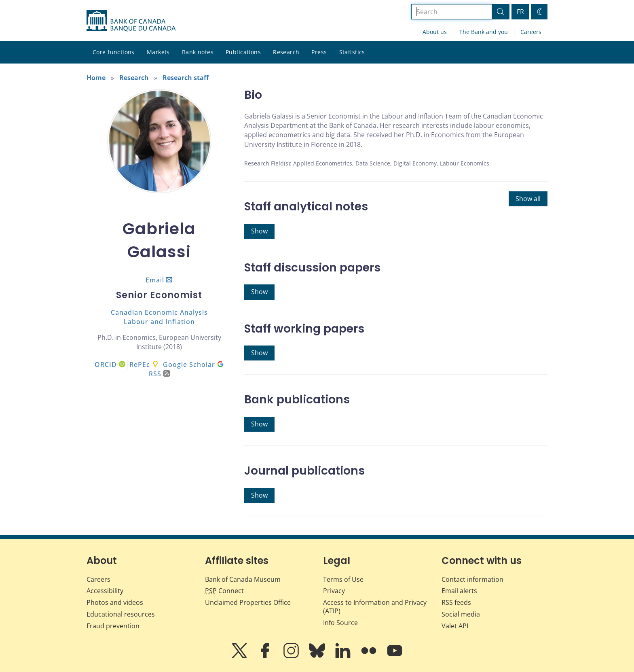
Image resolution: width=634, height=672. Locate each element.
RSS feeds (456, 602)
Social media (461, 614)
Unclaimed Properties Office (248, 602)
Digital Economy (415, 163)
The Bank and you (484, 32)
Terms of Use (343, 579)
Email (155, 280)
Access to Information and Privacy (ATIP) (375, 607)
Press (319, 52)
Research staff (186, 78)
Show (259, 231)
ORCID (110, 365)
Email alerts (459, 591)
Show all (528, 199)
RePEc (140, 365)
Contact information (472, 579)
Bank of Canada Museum (243, 579)
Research (286, 52)
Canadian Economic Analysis (159, 312)
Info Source (340, 623)
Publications (243, 52)
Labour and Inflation (159, 322)
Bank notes (198, 52)
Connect (224, 591)
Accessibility (105, 591)
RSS (159, 374)
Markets (158, 52)
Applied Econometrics (323, 163)
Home (96, 78)
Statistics (352, 52)
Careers (531, 32)
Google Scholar (193, 365)
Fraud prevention (113, 626)
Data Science (373, 163)
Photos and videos (115, 602)
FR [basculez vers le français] (520, 12)
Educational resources (121, 614)
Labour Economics (465, 163)
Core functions (114, 52)
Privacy (334, 591)
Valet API (455, 626)
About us (435, 32)
